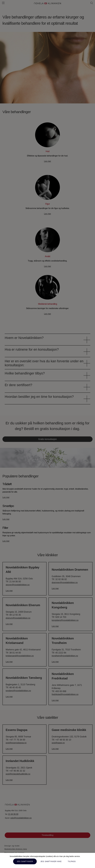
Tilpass (72, 861)
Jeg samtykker (25, 861)
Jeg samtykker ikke (51, 861)
